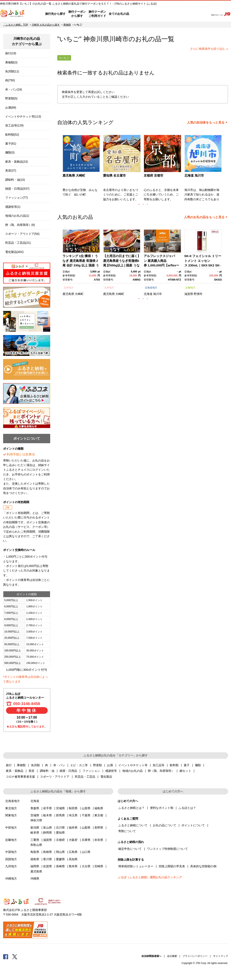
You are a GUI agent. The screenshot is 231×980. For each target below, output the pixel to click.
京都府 (60, 840)
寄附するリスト (192, 14)
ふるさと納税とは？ (131, 808)
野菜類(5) (11, 98)
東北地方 (11, 808)
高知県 (73, 859)
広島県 (73, 852)
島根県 (47, 852)
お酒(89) (11, 108)
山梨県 (86, 828)
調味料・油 (47, 771)
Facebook (6, 956)
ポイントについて (193, 825)
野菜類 (97, 765)
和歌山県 (36, 845)
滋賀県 (189, 294)
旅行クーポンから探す (77, 14)
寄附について (127, 831)
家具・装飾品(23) (17, 162)
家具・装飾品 (15, 771)
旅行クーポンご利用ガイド (97, 14)
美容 (31, 771)
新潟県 (35, 828)
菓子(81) (11, 144)
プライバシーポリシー (195, 956)
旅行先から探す (55, 14)
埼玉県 (73, 815)
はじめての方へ (141, 14)
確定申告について (130, 849)
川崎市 (119, 39)
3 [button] (147, 204)
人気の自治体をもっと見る (206, 122)
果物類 (67, 25)
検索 (203, 14)
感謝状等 (111, 771)
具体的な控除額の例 (203, 866)
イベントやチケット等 (133, 765)
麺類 (198, 765)
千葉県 (86, 815)
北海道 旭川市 (194, 175)
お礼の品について (165, 825)
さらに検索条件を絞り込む (208, 49)
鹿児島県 (68, 294)
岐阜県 (35, 833)
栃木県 (47, 815)
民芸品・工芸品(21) (18, 243)
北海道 (148, 294)
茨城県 (35, 815)
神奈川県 (36, 820)
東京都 (99, 815)
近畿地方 (190, 288)
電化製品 (106, 777)
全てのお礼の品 (119, 14)
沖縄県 (35, 879)
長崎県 (60, 866)
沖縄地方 (11, 879)
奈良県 (99, 840)
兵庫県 (86, 840)
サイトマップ (221, 956)
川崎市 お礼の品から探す (46, 25)
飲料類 (174, 765)
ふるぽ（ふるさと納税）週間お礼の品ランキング (150, 877)
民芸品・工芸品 (85, 777)
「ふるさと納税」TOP (16, 25)
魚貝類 (35, 765)
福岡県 (35, 866)
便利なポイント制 (162, 808)
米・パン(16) (14, 89)
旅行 (9, 765)
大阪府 (73, 840)
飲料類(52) (12, 135)
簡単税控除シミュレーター (136, 866)
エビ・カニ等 (79, 765)
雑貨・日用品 (68, 771)
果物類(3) (11, 62)
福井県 (73, 828)
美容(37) (11, 171)
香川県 (47, 859)
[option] (82, 169)
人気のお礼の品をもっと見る (204, 217)
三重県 (35, 840)
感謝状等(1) (13, 207)
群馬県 (60, 815)
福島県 (99, 808)
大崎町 (79, 294)
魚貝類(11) (12, 71)
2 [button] (143, 204)
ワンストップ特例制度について (167, 849)
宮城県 (60, 808)
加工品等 (159, 765)
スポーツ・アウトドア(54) (22, 234)
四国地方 (11, 859)
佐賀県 (47, 866)
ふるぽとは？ (187, 808)
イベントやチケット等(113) (23, 116)
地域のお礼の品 (132, 771)
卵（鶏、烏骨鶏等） (161, 771)
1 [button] (139, 204)
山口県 (86, 852)
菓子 (187, 765)
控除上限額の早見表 (172, 866)
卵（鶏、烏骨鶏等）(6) (20, 225)
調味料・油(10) (15, 180)
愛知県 (60, 833)
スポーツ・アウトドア (55, 777)
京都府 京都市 (154, 175)
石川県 (60, 828)
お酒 (110, 765)
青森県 (35, 808)
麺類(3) (10, 152)
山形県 (86, 808)
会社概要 (172, 956)
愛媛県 (60, 859)
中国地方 (11, 852)
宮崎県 (99, 866)
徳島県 (35, 859)
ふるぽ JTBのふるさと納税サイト (12, 14)
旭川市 (157, 294)
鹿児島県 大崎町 (74, 175)
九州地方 (69, 288)
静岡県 (47, 833)
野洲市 (198, 294)
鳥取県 (35, 852)
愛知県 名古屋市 (114, 175)
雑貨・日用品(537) (17, 189)
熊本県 (73, 866)
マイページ (178, 14)
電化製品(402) (14, 252)
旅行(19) (11, 53)
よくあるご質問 (162, 14)
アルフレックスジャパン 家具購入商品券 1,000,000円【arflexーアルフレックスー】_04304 (162, 265)
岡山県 (60, 852)
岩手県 (47, 808)
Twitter (15, 956)
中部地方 (11, 828)
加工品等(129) (14, 125)
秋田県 (73, 808)
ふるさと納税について (133, 825)
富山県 (47, 828)
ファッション (91, 771)
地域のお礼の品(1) (17, 216)
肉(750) (10, 80)
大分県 (86, 866)
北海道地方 (151, 288)
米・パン (59, 765)
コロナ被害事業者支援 (20, 777)
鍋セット (185, 771)
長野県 (99, 828)
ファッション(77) (17, 198)
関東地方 (11, 815)
